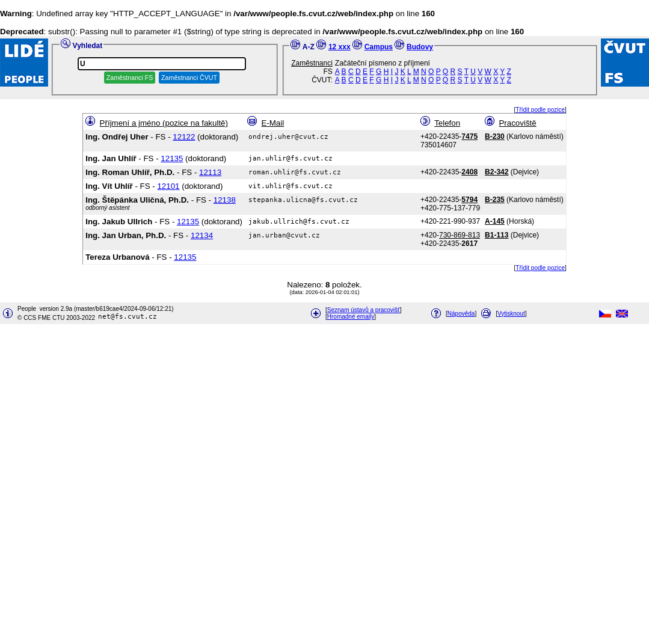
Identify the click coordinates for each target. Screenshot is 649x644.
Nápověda (461, 314)
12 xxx (340, 47)
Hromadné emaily (351, 317)
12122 (184, 137)
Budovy (420, 47)
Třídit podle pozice (540, 110)
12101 (168, 186)
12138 (225, 200)
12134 (202, 235)
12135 (172, 158)
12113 (210, 172)
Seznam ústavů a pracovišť (364, 310)
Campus (379, 47)
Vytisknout (511, 314)
